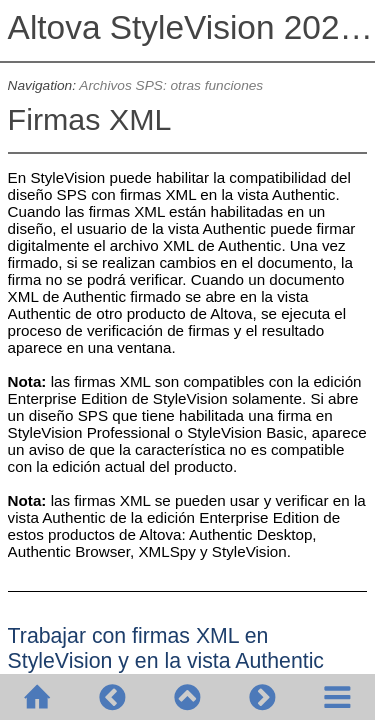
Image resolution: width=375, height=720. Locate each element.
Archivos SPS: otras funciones (171, 85)
